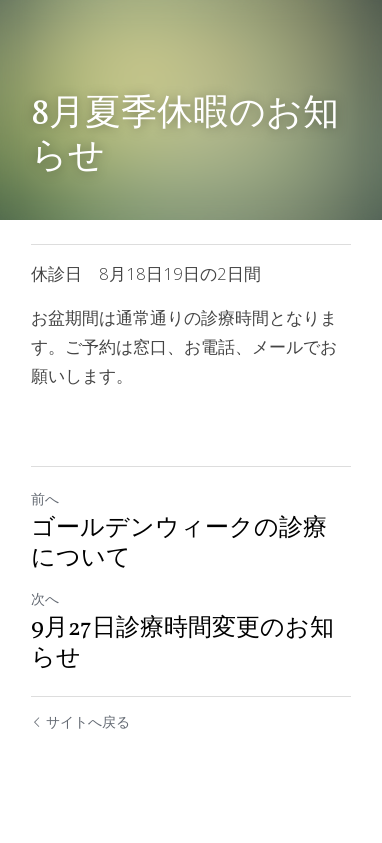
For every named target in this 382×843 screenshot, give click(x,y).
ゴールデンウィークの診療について (179, 544)
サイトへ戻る (80, 721)
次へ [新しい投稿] (45, 598)
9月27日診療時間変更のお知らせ (182, 644)
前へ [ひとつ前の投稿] (45, 498)
